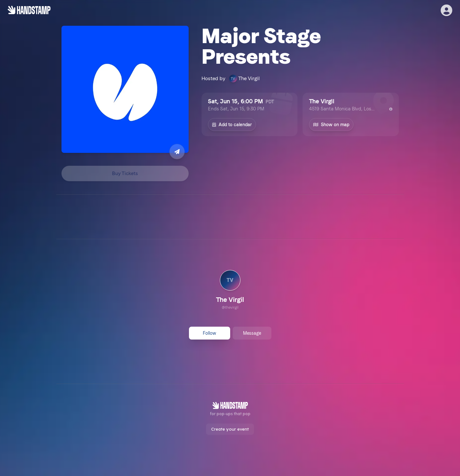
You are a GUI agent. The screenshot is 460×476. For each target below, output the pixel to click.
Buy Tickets (125, 173)
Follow (209, 333)
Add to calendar (232, 125)
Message (252, 333)
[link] (230, 291)
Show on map (331, 125)
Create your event (230, 429)
